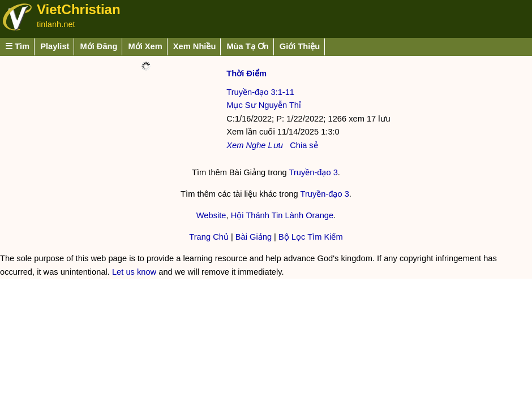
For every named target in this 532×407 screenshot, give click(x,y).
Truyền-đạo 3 (314, 172)
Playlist (55, 46)
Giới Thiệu (300, 46)
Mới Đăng (98, 46)
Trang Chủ (209, 237)
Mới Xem (145, 46)
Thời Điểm (246, 73)
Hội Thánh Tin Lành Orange (282, 215)
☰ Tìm (17, 46)
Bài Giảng (254, 237)
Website (211, 215)
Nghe (256, 145)
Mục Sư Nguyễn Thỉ (264, 105)
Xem (235, 145)
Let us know (134, 272)
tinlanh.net (56, 24)
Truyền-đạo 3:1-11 (260, 92)
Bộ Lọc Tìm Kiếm (311, 237)
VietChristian (79, 9)
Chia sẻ (304, 145)
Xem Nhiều (195, 46)
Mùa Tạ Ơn (247, 46)
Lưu (276, 145)
